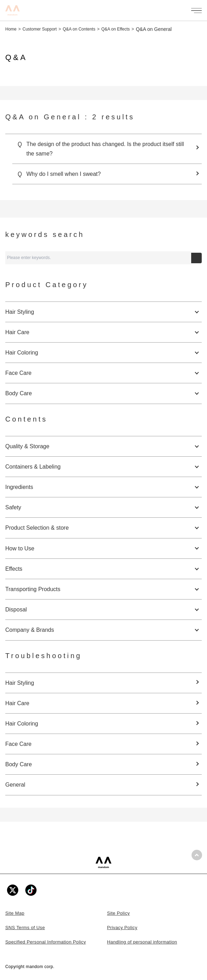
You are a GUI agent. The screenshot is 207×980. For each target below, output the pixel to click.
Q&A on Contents (79, 29)
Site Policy (119, 913)
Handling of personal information (142, 942)
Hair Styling (20, 683)
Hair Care (17, 703)
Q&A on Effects (115, 29)
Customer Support (40, 29)
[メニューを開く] (196, 11)
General (15, 785)
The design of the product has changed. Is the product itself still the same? (105, 149)
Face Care (18, 744)
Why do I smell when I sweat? (64, 174)
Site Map (15, 913)
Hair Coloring (22, 724)
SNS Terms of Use (25, 928)
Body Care (19, 764)
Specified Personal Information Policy (46, 942)
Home (11, 29)
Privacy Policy (122, 928)
